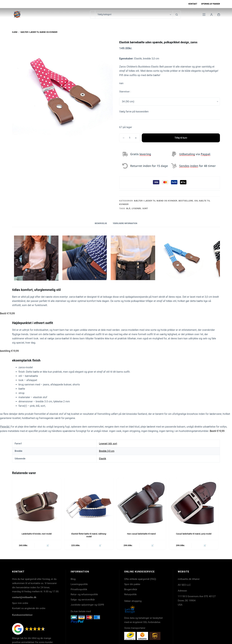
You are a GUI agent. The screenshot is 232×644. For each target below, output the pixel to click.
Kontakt (193, 4)
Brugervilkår (131, 589)
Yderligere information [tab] (125, 223)
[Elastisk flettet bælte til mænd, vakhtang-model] (89, 503)
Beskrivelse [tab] (101, 223)
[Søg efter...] (93, 15)
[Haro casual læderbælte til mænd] (141, 503)
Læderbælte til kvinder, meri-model (37, 534)
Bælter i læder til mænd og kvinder (156, 201)
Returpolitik (130, 595)
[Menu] (204, 15)
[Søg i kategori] (134, 15)
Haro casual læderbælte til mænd (141, 534)
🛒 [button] (48, 546)
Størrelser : (125, 92)
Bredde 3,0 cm (107, 451)
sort (145, 208)
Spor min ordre (20, 603)
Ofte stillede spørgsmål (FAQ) (140, 579)
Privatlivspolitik (79, 589)
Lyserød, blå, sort (108, 444)
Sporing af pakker (211, 4)
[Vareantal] (130, 138)
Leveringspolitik (79, 584)
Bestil (7, 313)
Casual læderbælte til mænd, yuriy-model (194, 534)
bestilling (9, 351)
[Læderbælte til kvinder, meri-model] (37, 503)
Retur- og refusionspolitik (84, 595)
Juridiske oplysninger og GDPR (87, 605)
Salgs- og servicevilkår (83, 600)
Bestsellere (186, 201)
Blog (73, 579)
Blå (128, 208)
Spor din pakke (132, 584)
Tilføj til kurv (181, 138)
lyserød (136, 208)
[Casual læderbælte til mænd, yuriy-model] (194, 503)
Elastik (102, 459)
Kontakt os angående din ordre (29, 608)
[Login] (211, 15)
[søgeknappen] (177, 15)
